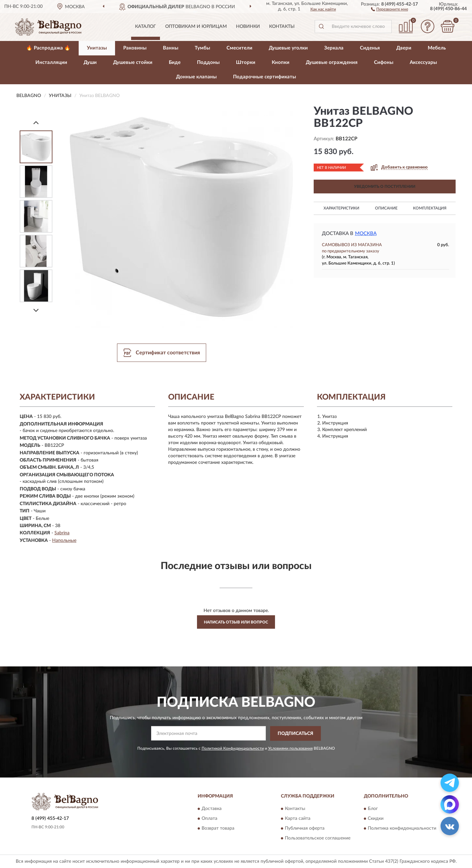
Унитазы (97, 48)
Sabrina (62, 533)
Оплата (209, 819)
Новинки (248, 27)
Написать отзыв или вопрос (236, 622)
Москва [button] (366, 234)
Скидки (376, 819)
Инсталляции (51, 62)
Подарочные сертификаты (265, 77)
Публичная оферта (305, 829)
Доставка (212, 809)
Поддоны (208, 62)
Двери (404, 48)
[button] (390, 9)
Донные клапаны (196, 77)
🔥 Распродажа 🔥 (48, 48)
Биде (175, 62)
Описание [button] (386, 208)
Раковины (135, 48)
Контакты (282, 27)
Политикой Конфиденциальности (233, 748)
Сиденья (370, 48)
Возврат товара (218, 829)
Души (90, 62)
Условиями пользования (290, 748)
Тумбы (202, 48)
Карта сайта (298, 819)
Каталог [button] (146, 27)
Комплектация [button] (430, 208)
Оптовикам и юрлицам (196, 27)
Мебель (437, 48)
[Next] (36, 310)
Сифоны (384, 62)
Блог (373, 809)
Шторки (246, 62)
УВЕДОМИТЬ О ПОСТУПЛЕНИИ (385, 187)
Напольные (64, 541)
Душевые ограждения (332, 62)
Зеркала (334, 48)
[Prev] (36, 122)
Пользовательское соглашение (318, 838)
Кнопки (281, 62)
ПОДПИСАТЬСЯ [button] (295, 734)
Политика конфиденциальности (402, 829)
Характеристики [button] (341, 208)
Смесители (239, 48)
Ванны (171, 48)
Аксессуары (423, 62)
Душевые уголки (288, 48)
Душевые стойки (133, 62)
